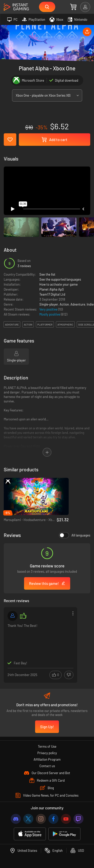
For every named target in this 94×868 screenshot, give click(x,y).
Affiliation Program (47, 759)
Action (64, 304)
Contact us (47, 766)
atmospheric (65, 325)
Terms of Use (47, 746)
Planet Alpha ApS (52, 289)
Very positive (49, 309)
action (28, 325)
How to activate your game (59, 284)
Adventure (78, 304)
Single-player (49, 304)
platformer (45, 325)
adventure (12, 325)
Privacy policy (47, 753)
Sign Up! (47, 727)
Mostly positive (50, 314)
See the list (47, 274)
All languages (75, 535)
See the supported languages (60, 279)
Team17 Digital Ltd (52, 294)
